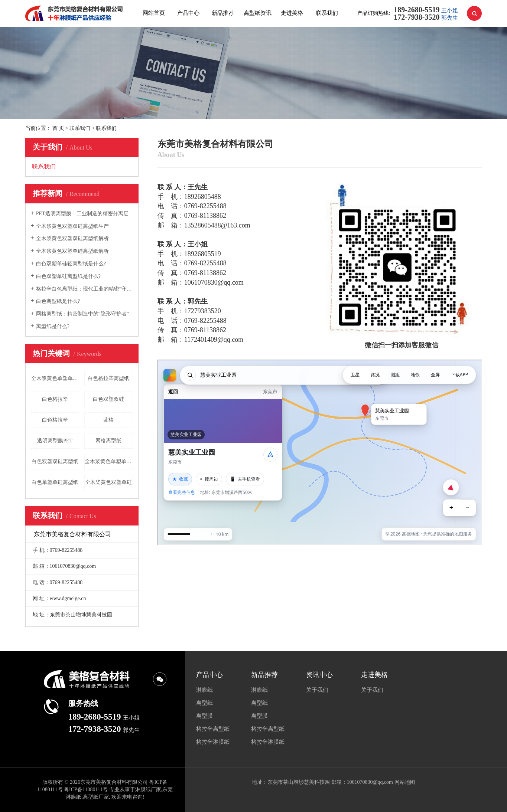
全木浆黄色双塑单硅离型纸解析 (72, 251)
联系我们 (327, 13)
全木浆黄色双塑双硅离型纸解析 (72, 238)
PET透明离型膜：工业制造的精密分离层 (82, 214)
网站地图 (405, 782)
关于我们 (317, 690)
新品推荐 (223, 13)
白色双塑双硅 (108, 399)
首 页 (58, 128)
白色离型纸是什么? (58, 301)
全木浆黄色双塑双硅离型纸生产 (72, 226)
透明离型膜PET (55, 441)
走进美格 (292, 13)
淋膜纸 (204, 690)
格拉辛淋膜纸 (213, 742)
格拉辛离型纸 (213, 729)
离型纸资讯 (258, 13)
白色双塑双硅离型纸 (55, 461)
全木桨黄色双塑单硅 (108, 482)
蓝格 (108, 420)
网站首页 (154, 13)
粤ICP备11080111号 (86, 790)
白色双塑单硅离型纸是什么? (68, 276)
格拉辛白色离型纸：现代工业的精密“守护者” (84, 289)
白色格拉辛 (55, 399)
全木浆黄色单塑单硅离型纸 (55, 378)
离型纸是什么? (53, 326)
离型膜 (204, 716)
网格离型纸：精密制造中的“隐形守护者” (82, 314)
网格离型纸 (108, 441)
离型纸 (204, 703)
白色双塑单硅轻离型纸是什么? (71, 264)
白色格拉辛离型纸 (108, 378)
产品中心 (188, 13)
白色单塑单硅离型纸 (55, 482)
